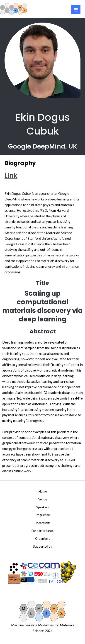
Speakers (42, 507)
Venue (43, 499)
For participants (42, 531)
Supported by (43, 546)
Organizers (43, 539)
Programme (42, 515)
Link (11, 176)
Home (43, 491)
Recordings (42, 523)
